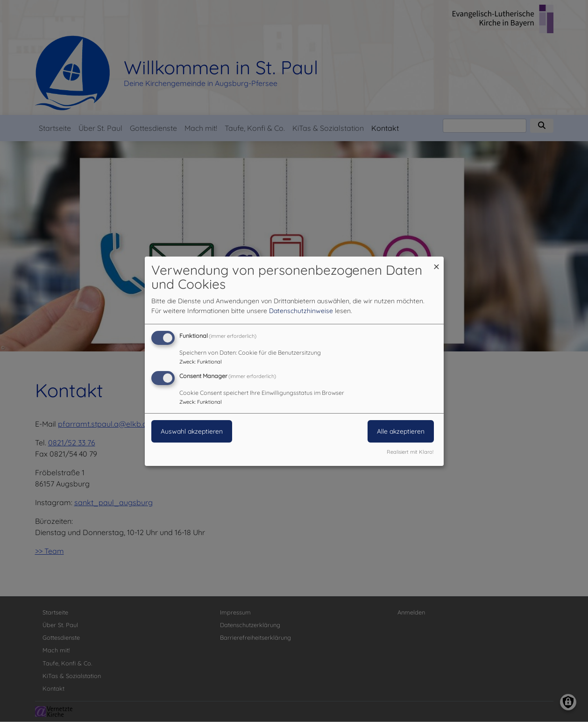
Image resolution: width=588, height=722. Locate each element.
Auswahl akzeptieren (192, 431)
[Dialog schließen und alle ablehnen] (437, 262)
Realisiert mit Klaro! (410, 452)
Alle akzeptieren (401, 431)
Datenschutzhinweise (301, 311)
